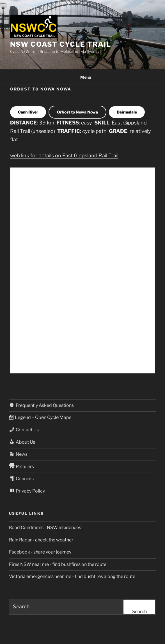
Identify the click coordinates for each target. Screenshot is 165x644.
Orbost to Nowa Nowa (77, 112)
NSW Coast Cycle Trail (61, 44)
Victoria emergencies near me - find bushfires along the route (72, 576)
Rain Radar (20, 540)
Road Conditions (26, 528)
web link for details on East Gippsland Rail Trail (64, 156)
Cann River (28, 112)
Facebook (20, 552)
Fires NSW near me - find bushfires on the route (58, 564)
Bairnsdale (127, 112)
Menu (83, 77)
